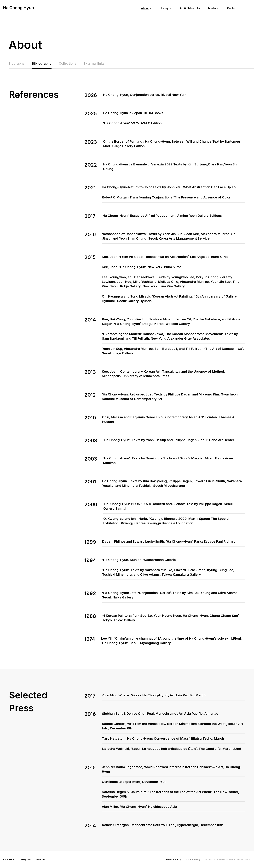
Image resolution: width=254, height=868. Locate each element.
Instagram (25, 860)
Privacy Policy (173, 860)
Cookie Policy (193, 860)
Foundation (9, 860)
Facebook (41, 860)
